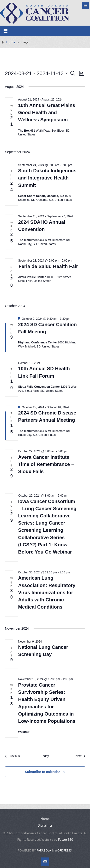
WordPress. (64, 850)
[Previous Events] (12, 756)
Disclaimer (45, 825)
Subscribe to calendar (42, 772)
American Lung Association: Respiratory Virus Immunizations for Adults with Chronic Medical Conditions (47, 592)
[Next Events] (80, 756)
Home (11, 42)
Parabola (44, 850)
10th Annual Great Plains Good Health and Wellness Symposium (47, 112)
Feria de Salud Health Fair (48, 266)
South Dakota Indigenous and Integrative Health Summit (47, 178)
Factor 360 (66, 840)
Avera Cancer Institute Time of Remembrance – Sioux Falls (46, 464)
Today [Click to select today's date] (45, 756)
